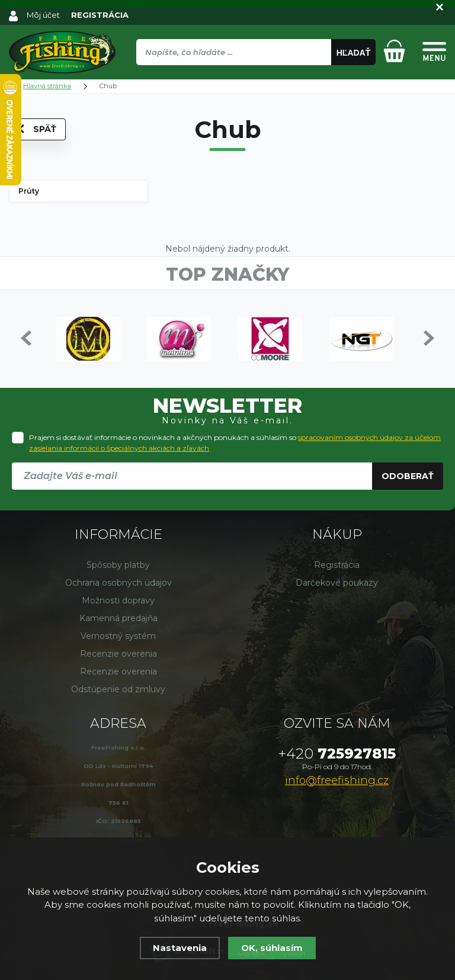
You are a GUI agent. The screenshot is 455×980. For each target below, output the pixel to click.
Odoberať (408, 476)
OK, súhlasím (272, 948)
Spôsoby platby (118, 565)
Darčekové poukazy (337, 583)
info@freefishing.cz (337, 780)
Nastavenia (180, 948)
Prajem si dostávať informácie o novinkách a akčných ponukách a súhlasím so (235, 443)
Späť (37, 129)
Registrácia (337, 565)
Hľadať (354, 53)
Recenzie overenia (118, 654)
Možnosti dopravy (118, 600)
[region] (256, 78)
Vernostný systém (118, 636)
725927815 (337, 754)
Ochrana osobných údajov (118, 583)
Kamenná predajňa (118, 618)
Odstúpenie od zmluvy (118, 689)
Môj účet (43, 15)
